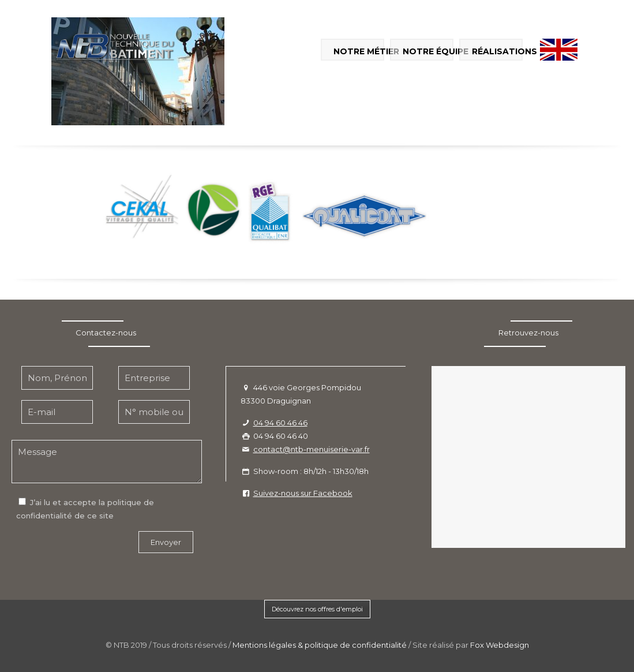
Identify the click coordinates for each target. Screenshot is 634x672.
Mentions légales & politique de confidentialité (320, 645)
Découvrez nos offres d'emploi (317, 609)
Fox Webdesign (500, 645)
